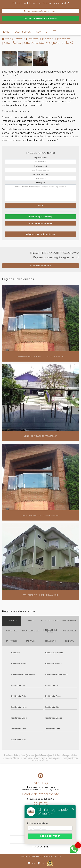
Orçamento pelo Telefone (40, 223)
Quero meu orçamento (40, 266)
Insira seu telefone (38, 823)
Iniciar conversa (50, 836)
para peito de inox (48, 39)
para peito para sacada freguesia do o (64, 39)
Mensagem (40, 183)
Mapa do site (40, 847)
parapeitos (33, 39)
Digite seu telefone (41, 174)
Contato (42, 32)
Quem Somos (23, 32)
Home (6, 32)
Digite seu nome (40, 158)
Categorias (20, 39)
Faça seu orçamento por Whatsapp (40, 18)
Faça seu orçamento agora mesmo (40, 11)
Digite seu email (40, 166)
